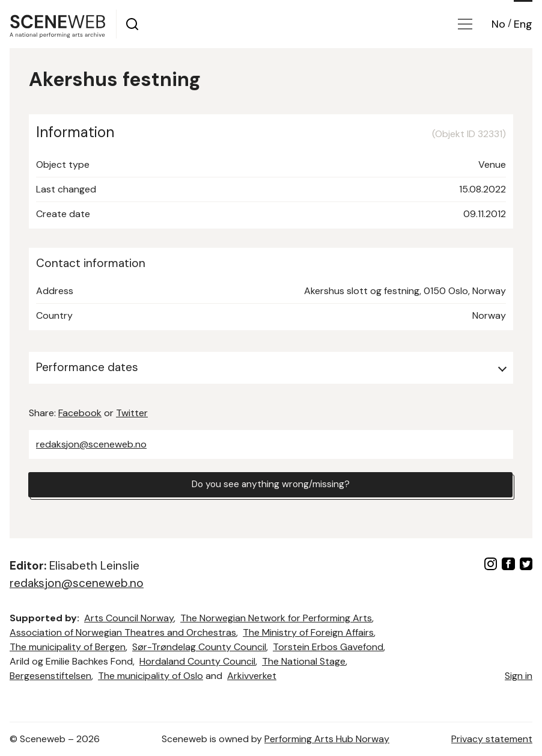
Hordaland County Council (197, 661)
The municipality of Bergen (68, 647)
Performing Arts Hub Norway (327, 739)
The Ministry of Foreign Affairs (308, 632)
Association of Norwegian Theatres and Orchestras (123, 632)
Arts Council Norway (129, 618)
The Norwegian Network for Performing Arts (276, 618)
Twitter (132, 413)
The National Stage (304, 661)
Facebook (80, 413)
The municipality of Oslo (151, 676)
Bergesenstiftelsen (50, 676)
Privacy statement (492, 739)
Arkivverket (252, 676)
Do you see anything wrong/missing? (270, 485)
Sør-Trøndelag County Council (199, 647)
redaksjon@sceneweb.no (91, 444)
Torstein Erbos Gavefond (328, 647)
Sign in (519, 676)
